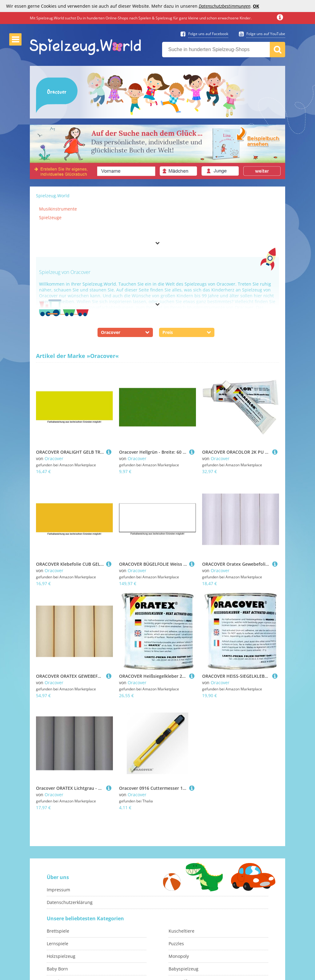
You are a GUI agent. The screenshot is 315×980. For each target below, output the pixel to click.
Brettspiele (58, 908)
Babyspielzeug (183, 946)
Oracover (54, 458)
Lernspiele (58, 920)
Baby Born (57, 946)
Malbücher (58, 971)
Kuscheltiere (181, 908)
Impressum (58, 867)
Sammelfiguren (184, 958)
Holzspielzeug (61, 933)
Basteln (54, 958)
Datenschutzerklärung (70, 879)
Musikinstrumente (58, 209)
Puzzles (176, 920)
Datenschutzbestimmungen (225, 6)
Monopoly (179, 933)
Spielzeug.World (53, 196)
